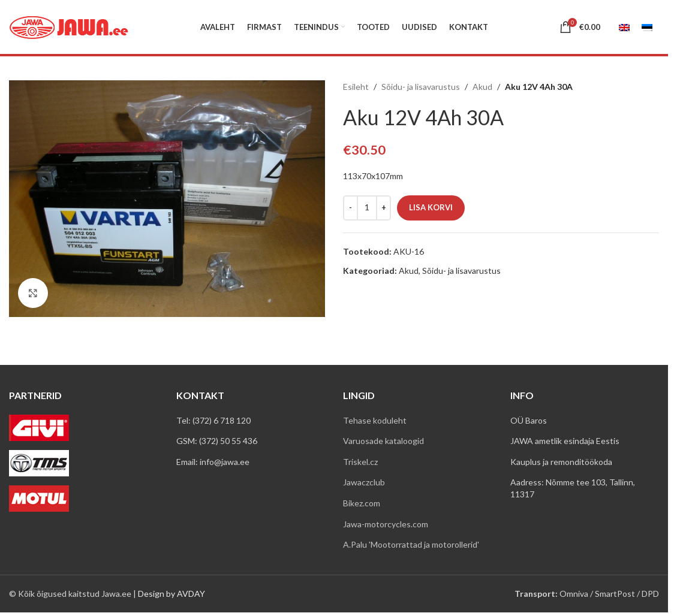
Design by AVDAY (171, 594)
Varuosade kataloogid (383, 441)
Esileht (356, 87)
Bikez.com (362, 503)
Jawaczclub (364, 482)
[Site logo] (69, 26)
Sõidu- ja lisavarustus (421, 87)
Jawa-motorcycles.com (386, 524)
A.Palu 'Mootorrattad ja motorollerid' (411, 544)
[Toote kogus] (367, 208)
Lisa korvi (431, 207)
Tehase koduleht (375, 420)
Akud (482, 87)
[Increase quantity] (383, 208)
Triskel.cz (360, 462)
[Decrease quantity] (350, 208)
